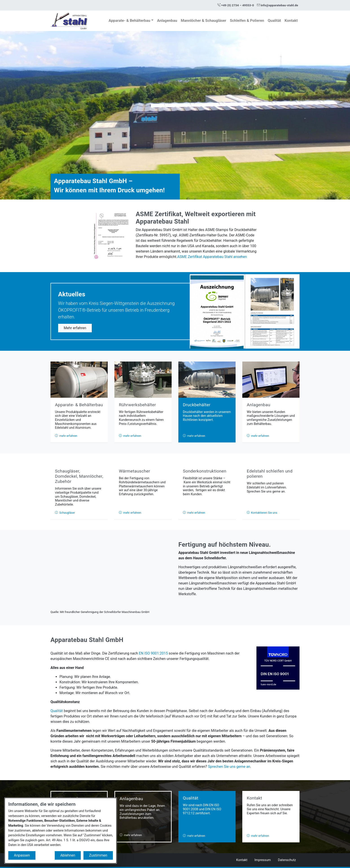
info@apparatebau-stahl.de (278, 5)
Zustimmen (98, 855)
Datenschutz (287, 860)
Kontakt (291, 20)
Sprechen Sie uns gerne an (229, 767)
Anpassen (22, 855)
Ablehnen (68, 855)
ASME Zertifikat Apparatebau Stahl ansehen (212, 257)
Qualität (274, 20)
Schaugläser (65, 513)
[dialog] (61, 831)
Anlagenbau (167, 20)
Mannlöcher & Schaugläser (204, 20)
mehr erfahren (66, 436)
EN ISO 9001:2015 (153, 653)
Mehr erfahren (75, 328)
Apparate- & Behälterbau (129, 20)
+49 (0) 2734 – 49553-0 (236, 5)
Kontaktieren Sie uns (262, 513)
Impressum (262, 860)
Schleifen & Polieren (247, 20)
